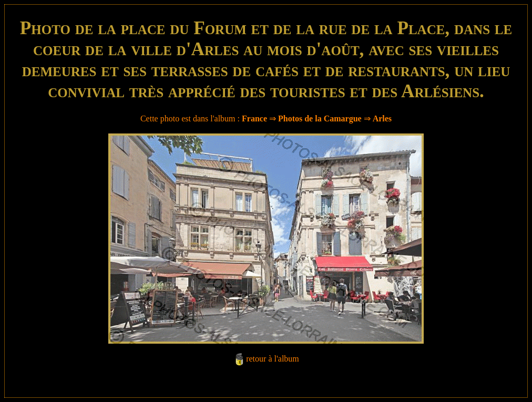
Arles (382, 118)
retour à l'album (273, 359)
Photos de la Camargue (320, 118)
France (254, 118)
